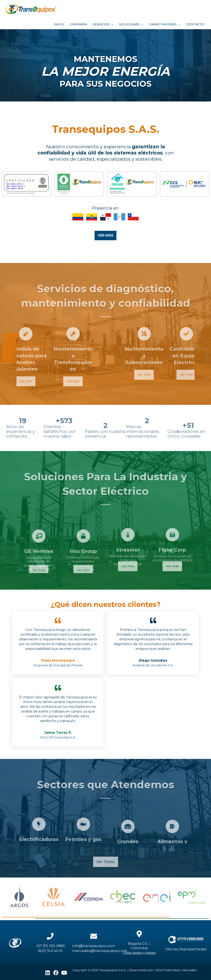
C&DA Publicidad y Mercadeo (175, 970)
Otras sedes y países (139, 953)
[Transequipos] (31, 9)
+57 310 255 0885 (50, 946)
